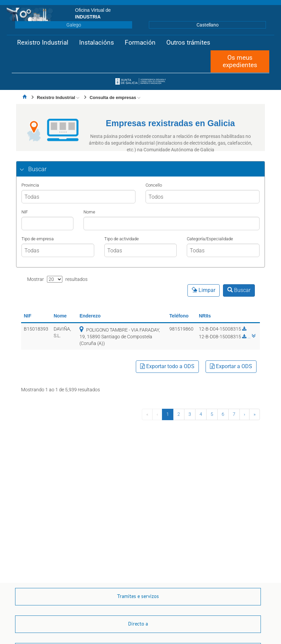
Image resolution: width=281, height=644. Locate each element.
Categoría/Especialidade (210, 239)
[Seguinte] (244, 414)
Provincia (30, 185)
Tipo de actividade (122, 239)
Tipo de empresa (38, 239)
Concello (154, 185)
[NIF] (47, 224)
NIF (25, 212)
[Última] (255, 414)
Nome (89, 212)
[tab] (140, 169)
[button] (43, 43)
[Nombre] (172, 224)
